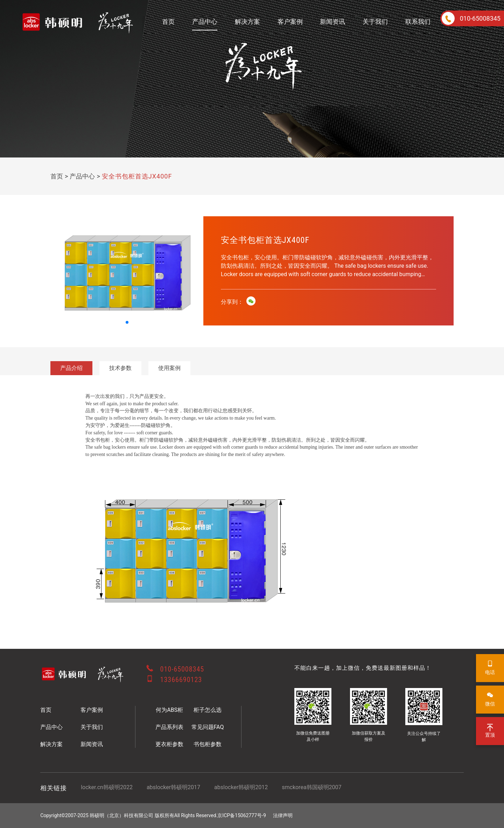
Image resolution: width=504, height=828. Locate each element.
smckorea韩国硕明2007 (311, 787)
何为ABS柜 (169, 710)
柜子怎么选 (208, 710)
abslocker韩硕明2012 (241, 787)
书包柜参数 (208, 744)
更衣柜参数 (169, 744)
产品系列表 (169, 727)
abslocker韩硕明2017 (173, 787)
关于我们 (375, 22)
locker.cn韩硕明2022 (107, 787)
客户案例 (290, 22)
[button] (127, 322)
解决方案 (247, 22)
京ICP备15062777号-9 (241, 815)
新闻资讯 (332, 22)
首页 (168, 22)
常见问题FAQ (208, 727)
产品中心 (205, 22)
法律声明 (283, 815)
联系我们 (418, 22)
